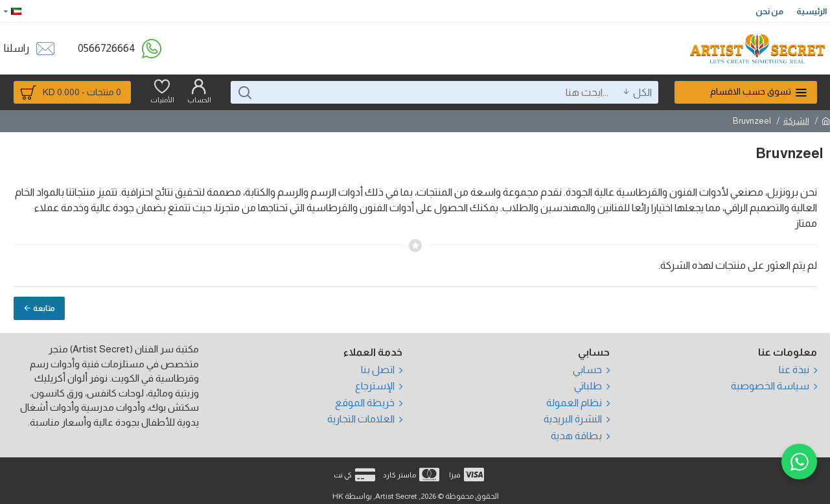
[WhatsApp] (799, 460)
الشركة (796, 121)
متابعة (44, 308)
